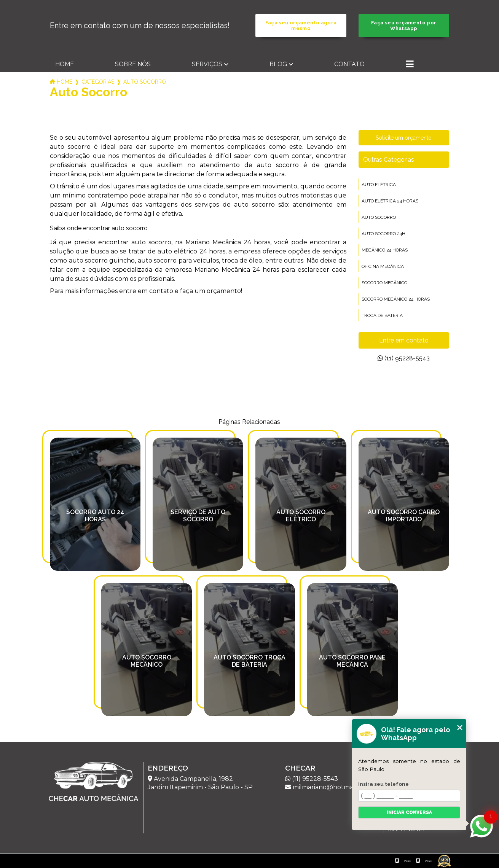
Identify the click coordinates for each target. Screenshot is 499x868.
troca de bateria (382, 315)
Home (65, 64)
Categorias (98, 82)
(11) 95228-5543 (404, 358)
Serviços (207, 64)
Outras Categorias (389, 160)
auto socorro (379, 217)
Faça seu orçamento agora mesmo (301, 25)
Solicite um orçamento (404, 138)
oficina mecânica (383, 266)
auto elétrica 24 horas (390, 201)
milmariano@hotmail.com (328, 787)
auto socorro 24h (383, 234)
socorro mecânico (384, 283)
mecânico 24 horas (385, 250)
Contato (349, 64)
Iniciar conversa (409, 812)
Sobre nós (133, 64)
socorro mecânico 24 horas (396, 299)
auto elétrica (379, 185)
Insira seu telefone (383, 784)
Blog (278, 64)
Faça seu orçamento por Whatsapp (404, 25)
